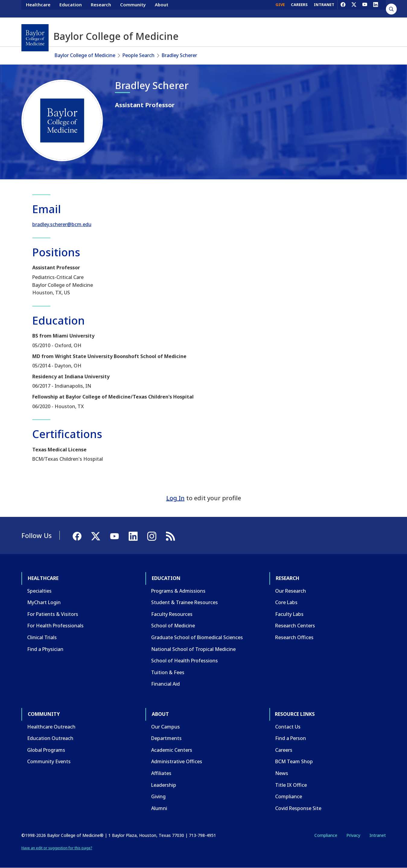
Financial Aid (165, 684)
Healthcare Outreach (51, 727)
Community (133, 8)
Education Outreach (50, 738)
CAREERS (299, 8)
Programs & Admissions (178, 591)
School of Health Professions (184, 661)
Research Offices (294, 637)
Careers (284, 750)
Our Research (291, 591)
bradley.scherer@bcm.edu (62, 224)
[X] (354, 8)
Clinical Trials (42, 637)
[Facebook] (343, 8)
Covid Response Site (298, 808)
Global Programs (46, 750)
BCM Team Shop (294, 761)
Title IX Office (291, 785)
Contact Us (288, 727)
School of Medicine (173, 626)
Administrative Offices (177, 761)
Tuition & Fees (168, 672)
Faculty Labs (289, 614)
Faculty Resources (172, 614)
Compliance (289, 796)
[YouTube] (365, 8)
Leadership (164, 785)
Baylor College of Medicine (85, 55)
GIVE (280, 8)
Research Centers (295, 626)
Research (101, 8)
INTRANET (324, 8)
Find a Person (291, 738)
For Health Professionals (55, 626)
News (282, 773)
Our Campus (165, 727)
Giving (158, 796)
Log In (175, 498)
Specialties (39, 591)
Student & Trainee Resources (184, 602)
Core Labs (286, 602)
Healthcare (38, 8)
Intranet (378, 835)
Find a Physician (45, 649)
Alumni (159, 808)
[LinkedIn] (376, 8)
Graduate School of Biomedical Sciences (197, 637)
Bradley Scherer (179, 55)
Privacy (353, 835)
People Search (138, 55)
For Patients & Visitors (53, 614)
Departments (166, 738)
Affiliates (161, 773)
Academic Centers (172, 750)
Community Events (49, 761)
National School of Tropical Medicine (193, 649)
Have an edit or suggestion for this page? (57, 848)
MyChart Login (44, 602)
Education (71, 8)
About (162, 8)
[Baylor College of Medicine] (35, 38)
